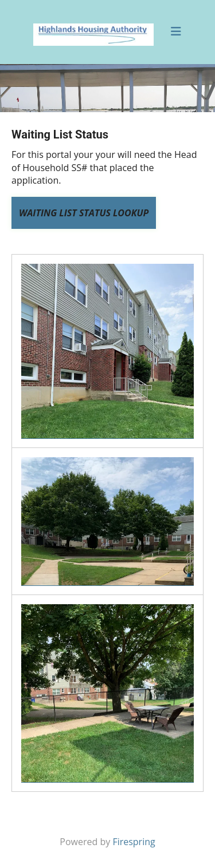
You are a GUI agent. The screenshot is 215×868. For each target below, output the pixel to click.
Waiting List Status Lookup (84, 213)
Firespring (134, 842)
